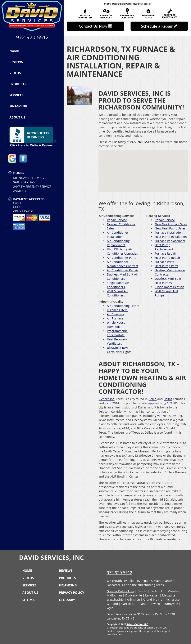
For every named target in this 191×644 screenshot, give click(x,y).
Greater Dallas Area (120, 591)
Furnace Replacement (170, 241)
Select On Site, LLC (137, 624)
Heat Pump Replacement (164, 247)
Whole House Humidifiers (116, 325)
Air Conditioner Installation (118, 235)
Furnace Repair (165, 253)
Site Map (29, 600)
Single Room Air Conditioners (118, 285)
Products (18, 84)
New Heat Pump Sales (170, 228)
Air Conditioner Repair (123, 270)
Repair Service (117, 220)
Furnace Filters (117, 310)
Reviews (16, 62)
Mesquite (169, 595)
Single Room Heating (169, 287)
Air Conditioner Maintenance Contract (122, 264)
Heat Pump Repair (168, 258)
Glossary (67, 600)
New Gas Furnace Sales (171, 224)
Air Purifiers (115, 318)
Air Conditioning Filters (123, 306)
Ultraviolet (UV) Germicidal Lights (119, 350)
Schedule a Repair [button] (159, 26)
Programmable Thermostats (117, 333)
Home (14, 51)
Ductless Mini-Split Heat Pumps (168, 281)
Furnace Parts (164, 262)
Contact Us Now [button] (95, 26)
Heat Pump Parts (167, 266)
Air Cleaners (115, 314)
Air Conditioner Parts (122, 258)
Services (16, 95)
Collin (153, 399)
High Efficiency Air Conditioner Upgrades (122, 251)
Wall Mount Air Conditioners (117, 293)
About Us (17, 117)
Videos (15, 73)
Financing (18, 106)
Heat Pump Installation (171, 237)
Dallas (168, 399)
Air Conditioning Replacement (118, 243)
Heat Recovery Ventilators (117, 341)
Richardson (106, 399)
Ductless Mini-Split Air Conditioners (122, 276)
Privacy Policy (72, 592)
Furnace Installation (169, 232)
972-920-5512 (119, 573)
